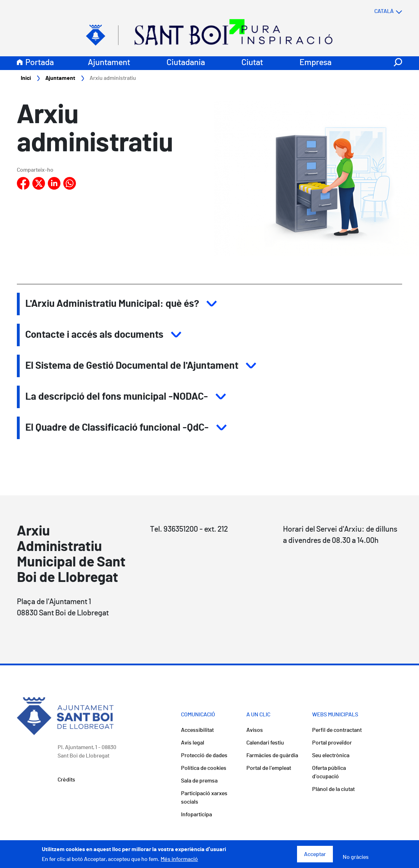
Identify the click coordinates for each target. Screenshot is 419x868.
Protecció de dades (204, 755)
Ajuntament (109, 63)
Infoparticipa (196, 815)
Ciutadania (186, 63)
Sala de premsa (199, 781)
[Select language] (374, 11)
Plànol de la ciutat (333, 789)
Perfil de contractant (337, 730)
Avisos (255, 730)
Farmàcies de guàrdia (272, 755)
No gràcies (356, 860)
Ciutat (252, 63)
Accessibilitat (197, 730)
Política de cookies (204, 768)
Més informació (179, 862)
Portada (40, 63)
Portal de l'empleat (269, 768)
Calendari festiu (265, 743)
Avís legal (193, 743)
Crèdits (66, 780)
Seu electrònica (331, 755)
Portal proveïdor (332, 743)
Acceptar (315, 857)
